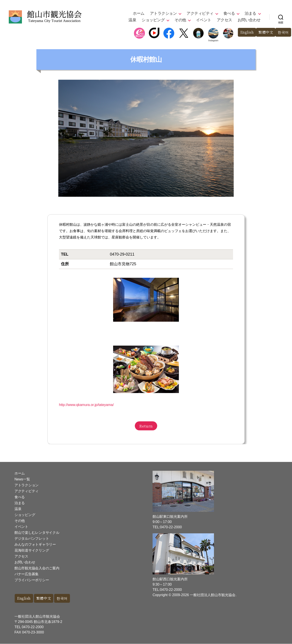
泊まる (250, 13)
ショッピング (153, 20)
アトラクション (163, 13)
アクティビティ (200, 13)
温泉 (132, 20)
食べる (229, 13)
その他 (180, 20)
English (245, 32)
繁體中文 (265, 32)
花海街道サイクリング (32, 550)
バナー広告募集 (27, 574)
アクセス (224, 20)
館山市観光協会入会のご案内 (37, 568)
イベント (204, 20)
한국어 (283, 32)
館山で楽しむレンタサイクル (37, 533)
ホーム (139, 13)
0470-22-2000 (33, 627)
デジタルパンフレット (32, 538)
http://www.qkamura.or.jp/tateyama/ (86, 405)
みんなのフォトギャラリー (35, 544)
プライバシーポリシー (32, 580)
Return (146, 426)
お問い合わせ (249, 20)
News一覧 (22, 479)
